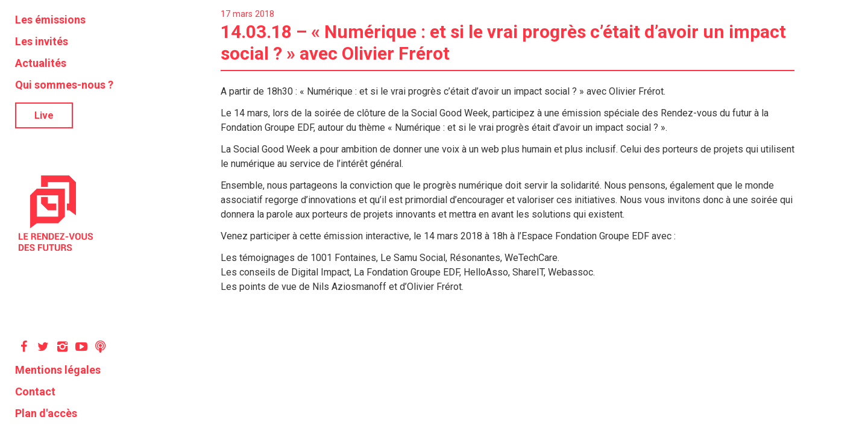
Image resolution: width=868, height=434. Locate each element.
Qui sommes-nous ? (64, 85)
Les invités (42, 41)
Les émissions (50, 20)
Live (44, 115)
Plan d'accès (46, 413)
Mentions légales (58, 370)
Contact (35, 392)
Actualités (41, 63)
